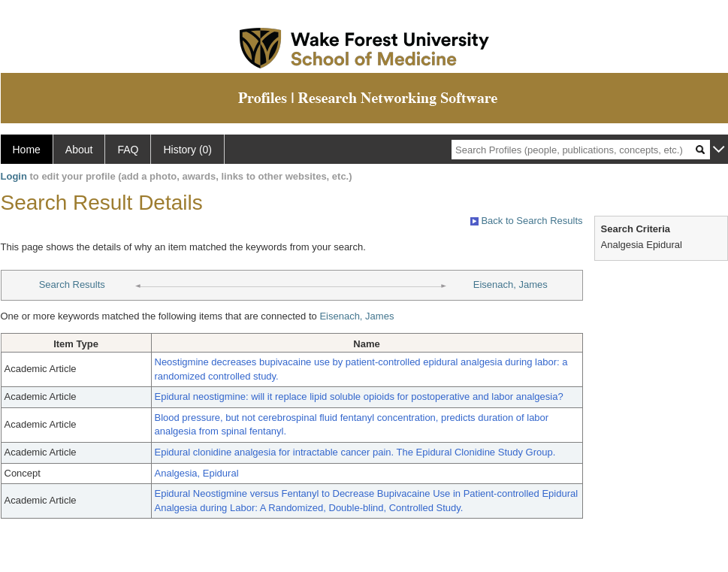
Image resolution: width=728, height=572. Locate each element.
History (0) (187, 150)
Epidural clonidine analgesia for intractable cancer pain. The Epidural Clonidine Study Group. (355, 452)
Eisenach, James (511, 284)
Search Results (72, 284)
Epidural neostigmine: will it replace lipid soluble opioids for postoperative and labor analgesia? (359, 396)
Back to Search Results (527, 221)
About (79, 150)
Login (14, 176)
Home (27, 150)
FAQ (128, 150)
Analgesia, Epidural (197, 473)
